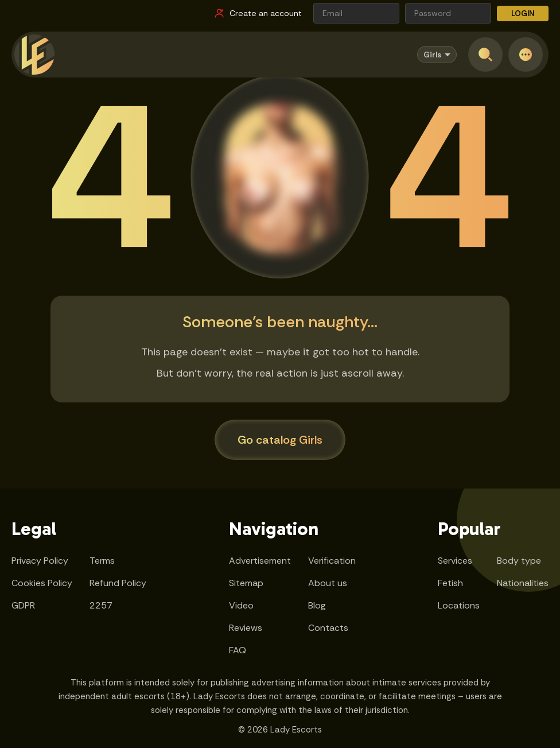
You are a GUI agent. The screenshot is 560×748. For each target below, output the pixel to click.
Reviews (246, 628)
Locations (459, 605)
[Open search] (485, 55)
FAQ (238, 650)
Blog (317, 605)
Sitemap (246, 583)
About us (328, 583)
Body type (519, 561)
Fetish (450, 583)
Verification (332, 561)
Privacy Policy (40, 561)
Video (241, 605)
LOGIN (523, 13)
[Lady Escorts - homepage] (34, 55)
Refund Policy (118, 583)
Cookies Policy (42, 583)
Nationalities (523, 583)
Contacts (328, 628)
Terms (102, 561)
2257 (101, 605)
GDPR (23, 605)
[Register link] (258, 13)
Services (455, 561)
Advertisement (260, 561)
